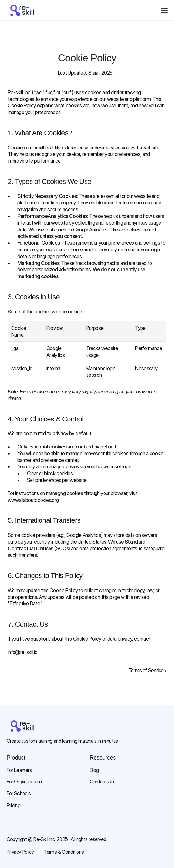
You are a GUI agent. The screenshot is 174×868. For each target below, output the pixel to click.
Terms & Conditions (64, 852)
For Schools (19, 793)
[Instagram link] (20, 825)
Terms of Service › (147, 670)
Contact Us (102, 782)
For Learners (19, 770)
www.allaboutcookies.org (33, 500)
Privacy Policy (20, 852)
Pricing (14, 805)
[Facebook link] (10, 825)
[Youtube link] (31, 825)
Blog (94, 770)
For (10, 782)
